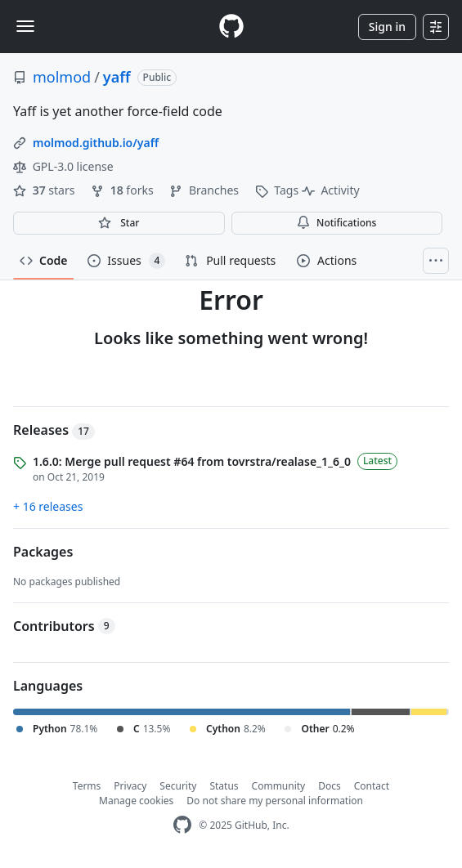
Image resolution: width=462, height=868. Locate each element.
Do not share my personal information (275, 801)
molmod (62, 77)
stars (45, 190)
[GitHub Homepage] (182, 825)
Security (178, 786)
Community (279, 786)
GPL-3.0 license (63, 166)
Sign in (387, 27)
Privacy (130, 786)
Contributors (64, 626)
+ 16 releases (48, 506)
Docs (330, 786)
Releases (54, 430)
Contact (372, 786)
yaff (117, 77)
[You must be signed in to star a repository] (119, 223)
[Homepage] (231, 27)
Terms (87, 786)
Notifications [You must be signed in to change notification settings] (336, 223)
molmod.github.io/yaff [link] (96, 143)
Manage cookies (136, 801)
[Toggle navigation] (25, 26)
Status (224, 786)
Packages (43, 552)
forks (123, 190)
